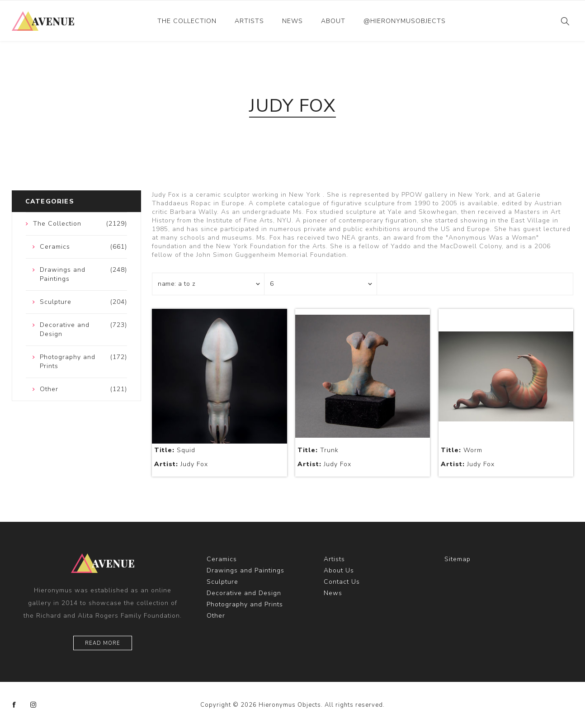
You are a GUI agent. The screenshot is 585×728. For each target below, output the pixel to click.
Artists (249, 21)
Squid (175, 450)
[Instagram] (33, 705)
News (292, 21)
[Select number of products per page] (321, 284)
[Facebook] (14, 705)
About (333, 21)
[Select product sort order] (208, 284)
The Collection (187, 21)
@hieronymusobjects (405, 21)
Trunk (318, 450)
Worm (462, 450)
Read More (103, 643)
